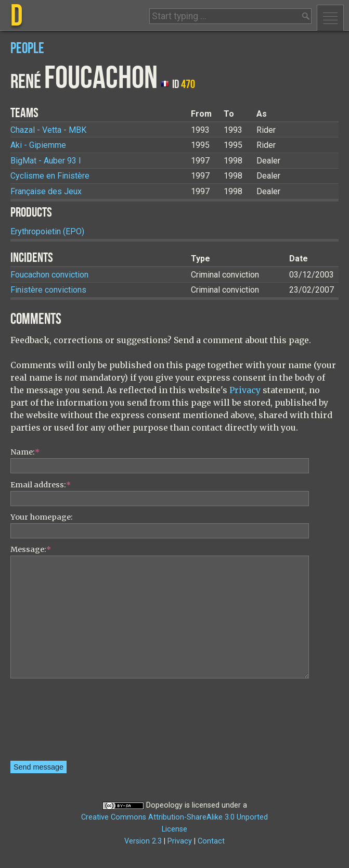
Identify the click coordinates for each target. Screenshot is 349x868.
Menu (330, 18)
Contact (211, 841)
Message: (31, 549)
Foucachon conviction (49, 275)
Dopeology (164, 805)
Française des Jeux (46, 191)
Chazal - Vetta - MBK (48, 130)
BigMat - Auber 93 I (46, 161)
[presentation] (53, 723)
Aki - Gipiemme (38, 145)
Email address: (41, 485)
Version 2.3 (143, 841)
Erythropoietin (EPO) (47, 231)
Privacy (245, 390)
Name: (25, 452)
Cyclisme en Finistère (50, 176)
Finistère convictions (48, 290)
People (27, 49)
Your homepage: (42, 517)
